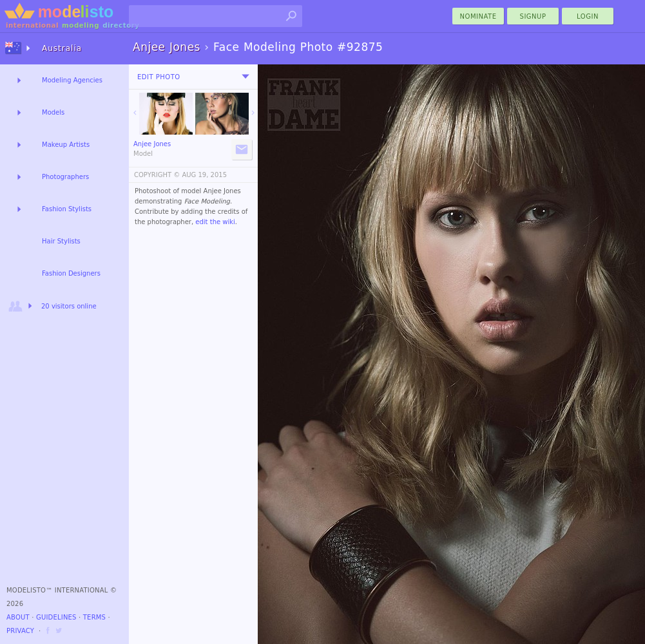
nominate (478, 16)
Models (53, 112)
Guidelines (56, 617)
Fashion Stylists (67, 209)
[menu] (245, 77)
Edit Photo (159, 77)
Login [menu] (588, 16)
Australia (62, 48)
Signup (533, 16)
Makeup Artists (66, 145)
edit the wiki (215, 222)
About (18, 617)
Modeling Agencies (72, 80)
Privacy (20, 631)
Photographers (65, 177)
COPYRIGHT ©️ (157, 175)
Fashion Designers (71, 273)
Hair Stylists (61, 241)
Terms (94, 617)
